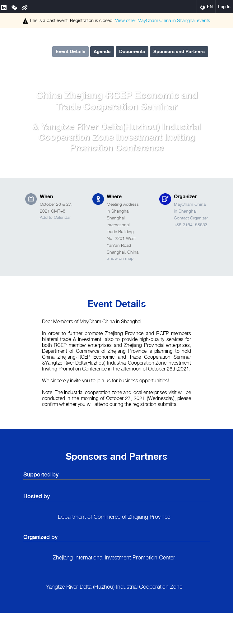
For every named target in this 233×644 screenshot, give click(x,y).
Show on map (120, 258)
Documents (132, 51)
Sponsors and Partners (179, 51)
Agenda (102, 51)
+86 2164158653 (191, 225)
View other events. (163, 20)
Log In (224, 7)
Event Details (70, 51)
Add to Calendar (55, 217)
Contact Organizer (191, 218)
